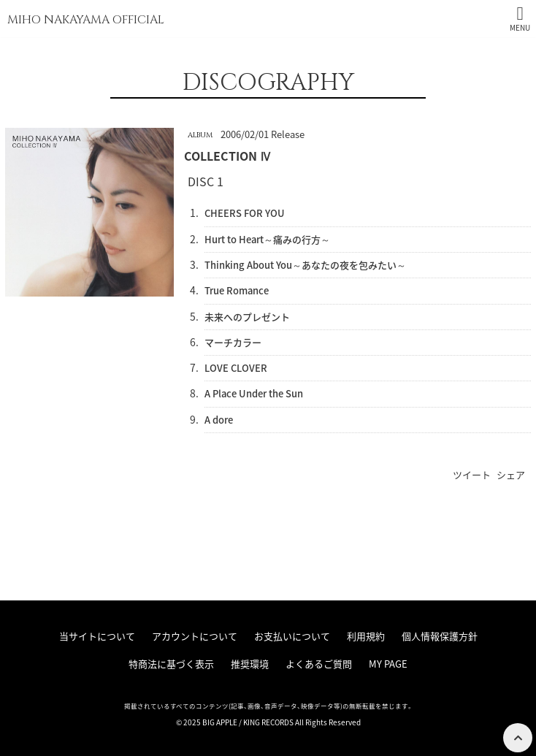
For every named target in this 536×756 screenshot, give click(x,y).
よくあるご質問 (319, 664)
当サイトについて (97, 636)
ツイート (472, 474)
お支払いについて (292, 636)
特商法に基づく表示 (171, 664)
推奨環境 (250, 664)
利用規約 (366, 636)
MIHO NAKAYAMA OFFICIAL (86, 20)
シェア (511, 474)
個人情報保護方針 (440, 636)
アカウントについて (195, 636)
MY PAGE (388, 664)
